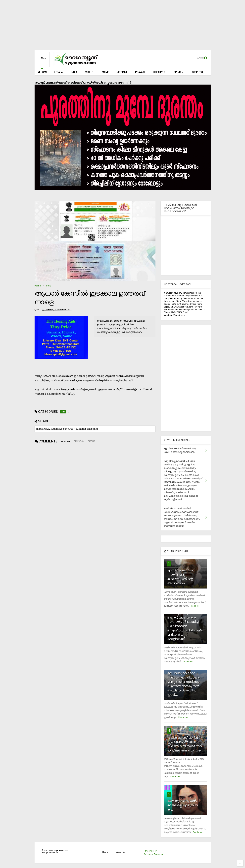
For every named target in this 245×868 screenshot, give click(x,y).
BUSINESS (197, 72)
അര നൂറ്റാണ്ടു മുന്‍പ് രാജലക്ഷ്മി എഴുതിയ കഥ (183, 805)
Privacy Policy (150, 851)
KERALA (58, 72)
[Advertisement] (123, 27)
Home (38, 286)
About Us (121, 852)
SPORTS (122, 72)
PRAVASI (140, 72)
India (49, 286)
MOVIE (105, 72)
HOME (43, 72)
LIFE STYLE (159, 72)
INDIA (74, 72)
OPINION (178, 72)
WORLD (89, 72)
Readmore (195, 606)
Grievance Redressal (154, 854)
